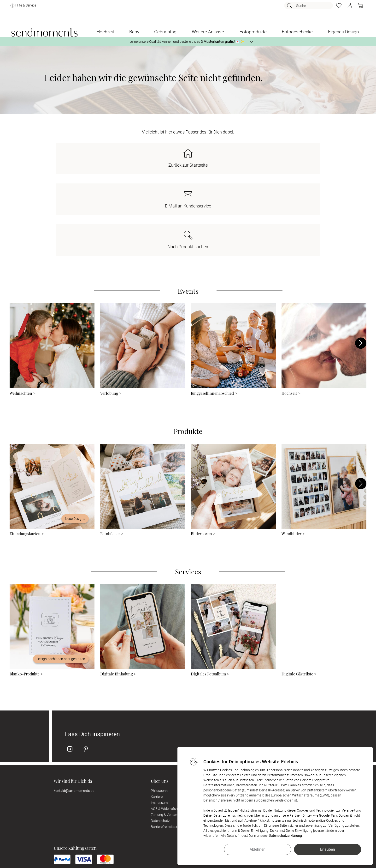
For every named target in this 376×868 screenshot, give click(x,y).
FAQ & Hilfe (256, 727)
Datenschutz (160, 739)
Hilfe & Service (23, 7)
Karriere (157, 715)
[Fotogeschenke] (297, 32)
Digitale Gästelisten (262, 721)
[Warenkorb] (360, 7)
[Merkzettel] (339, 7)
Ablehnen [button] (258, 849)
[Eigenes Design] (343, 32)
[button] (350, 7)
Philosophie (159, 709)
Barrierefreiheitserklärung (170, 745)
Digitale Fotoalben (261, 715)
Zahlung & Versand (165, 733)
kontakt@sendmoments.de (74, 709)
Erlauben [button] (328, 849)
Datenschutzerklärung (285, 835)
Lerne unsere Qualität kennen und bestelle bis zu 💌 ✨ (187, 41)
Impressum (159, 721)
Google (324, 815)
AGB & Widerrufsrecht (167, 727)
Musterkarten (258, 709)
